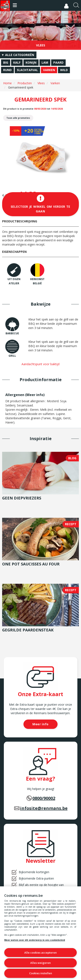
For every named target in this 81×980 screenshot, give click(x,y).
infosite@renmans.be (44, 808)
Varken (55, 83)
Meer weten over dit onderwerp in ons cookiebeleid (35, 940)
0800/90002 (44, 798)
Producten (25, 83)
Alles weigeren (40, 963)
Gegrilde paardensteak (28, 630)
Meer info (35, 395)
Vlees (41, 83)
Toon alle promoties (18, 118)
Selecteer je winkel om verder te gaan (40, 204)
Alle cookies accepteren (40, 953)
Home (7, 83)
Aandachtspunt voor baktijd (40, 364)
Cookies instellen (41, 973)
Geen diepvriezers (22, 498)
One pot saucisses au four (31, 564)
